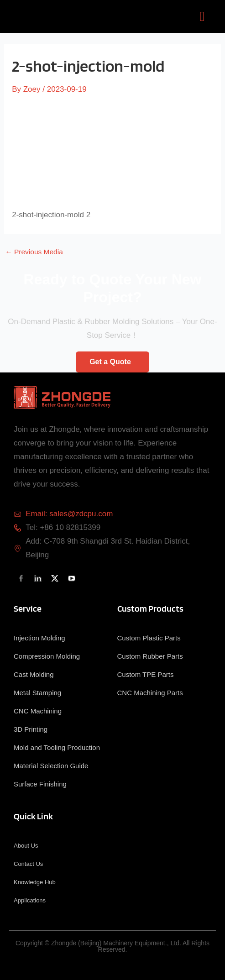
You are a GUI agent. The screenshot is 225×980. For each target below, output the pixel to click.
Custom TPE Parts (146, 674)
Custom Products (150, 608)
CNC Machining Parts (150, 693)
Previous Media (34, 252)
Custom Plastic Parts (149, 638)
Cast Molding (34, 674)
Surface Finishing (40, 784)
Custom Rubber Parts (150, 656)
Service (28, 608)
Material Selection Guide (51, 766)
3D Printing (31, 729)
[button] (202, 16)
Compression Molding (47, 656)
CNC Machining (38, 711)
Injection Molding (39, 638)
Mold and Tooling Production (57, 747)
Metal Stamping (37, 693)
